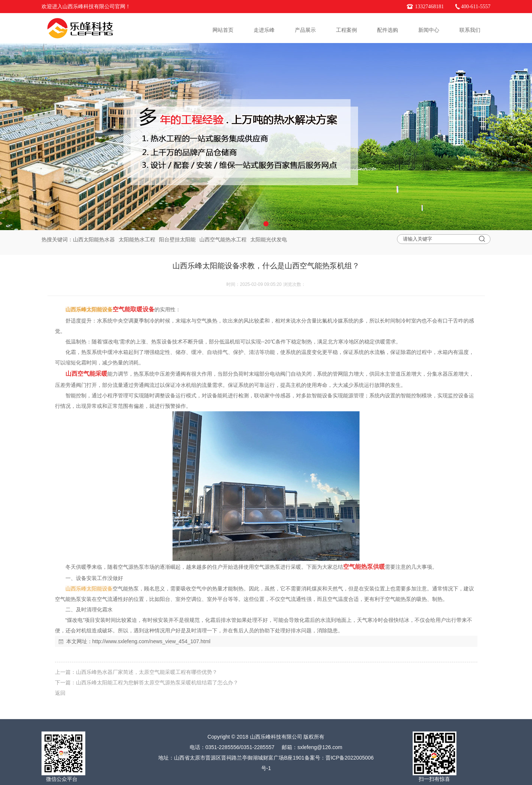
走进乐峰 (264, 30)
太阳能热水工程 (137, 239)
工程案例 (346, 30)
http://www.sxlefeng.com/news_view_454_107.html (152, 641)
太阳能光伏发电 (269, 239)
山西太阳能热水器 (94, 239)
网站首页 (223, 30)
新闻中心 (429, 30)
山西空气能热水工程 (223, 239)
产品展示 (305, 30)
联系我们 (470, 30)
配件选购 (388, 30)
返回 (60, 693)
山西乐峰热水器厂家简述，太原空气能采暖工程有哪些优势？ (147, 672)
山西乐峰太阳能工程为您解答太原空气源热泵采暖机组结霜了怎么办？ (157, 682)
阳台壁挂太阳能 (177, 239)
